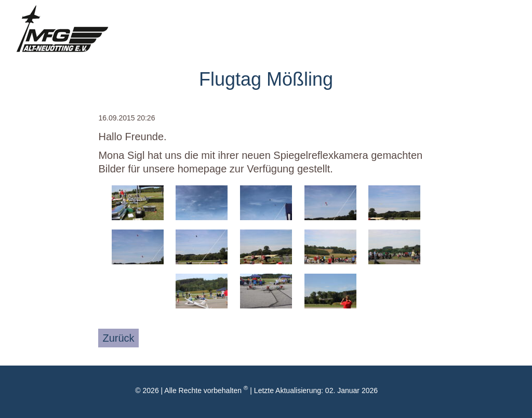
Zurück (118, 338)
